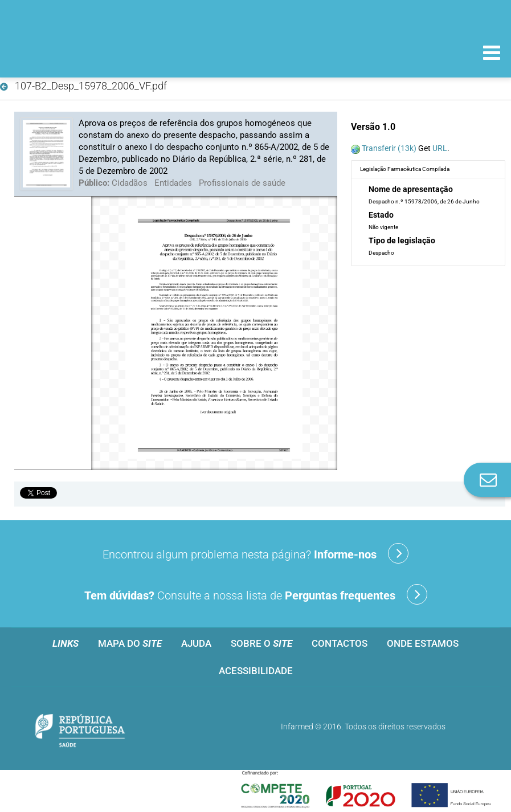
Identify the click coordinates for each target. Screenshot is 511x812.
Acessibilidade (256, 671)
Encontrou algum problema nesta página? (255, 553)
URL (440, 148)
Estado (381, 215)
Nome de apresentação (411, 189)
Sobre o (261, 643)
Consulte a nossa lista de (256, 594)
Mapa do (130, 643)
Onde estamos (423, 643)
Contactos (340, 643)
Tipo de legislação (402, 240)
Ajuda (196, 643)
